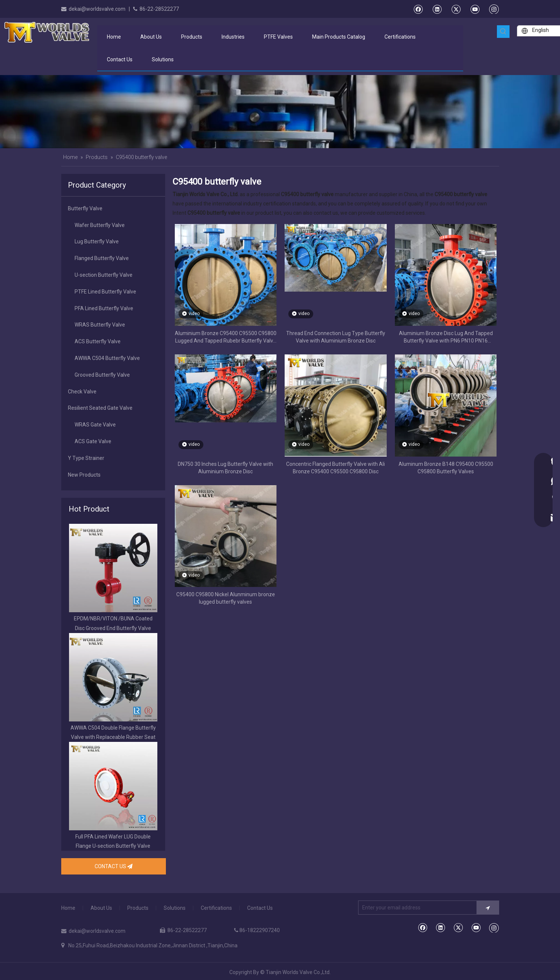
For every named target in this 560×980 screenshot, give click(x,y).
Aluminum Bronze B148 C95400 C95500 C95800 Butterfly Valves (446, 468)
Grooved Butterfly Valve (102, 375)
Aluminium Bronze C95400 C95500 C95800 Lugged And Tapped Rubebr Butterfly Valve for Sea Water (226, 337)
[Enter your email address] (416, 908)
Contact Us (260, 908)
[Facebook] (418, 9)
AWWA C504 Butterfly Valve (107, 358)
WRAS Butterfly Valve (100, 325)
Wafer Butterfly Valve (100, 225)
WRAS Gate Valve (95, 425)
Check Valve (82, 392)
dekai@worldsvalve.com (97, 9)
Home (68, 908)
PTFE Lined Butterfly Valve (105, 292)
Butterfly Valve (85, 208)
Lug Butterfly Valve (97, 241)
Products (138, 908)
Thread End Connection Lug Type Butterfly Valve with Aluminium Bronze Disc (336, 337)
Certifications (216, 908)
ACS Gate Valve (93, 441)
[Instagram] (494, 9)
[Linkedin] (437, 9)
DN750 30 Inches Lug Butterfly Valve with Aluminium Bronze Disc (225, 468)
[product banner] (280, 111)
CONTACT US (114, 866)
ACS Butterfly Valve (98, 341)
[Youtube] (475, 9)
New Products (84, 475)
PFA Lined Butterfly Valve (104, 308)
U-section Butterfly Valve (104, 275)
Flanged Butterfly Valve (102, 258)
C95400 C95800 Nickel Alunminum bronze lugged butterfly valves (226, 598)
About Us (101, 908)
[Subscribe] (488, 908)
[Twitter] (456, 9)
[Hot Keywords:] (503, 32)
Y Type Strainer (86, 458)
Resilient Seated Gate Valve (100, 408)
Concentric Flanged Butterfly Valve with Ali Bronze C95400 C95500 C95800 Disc (335, 468)
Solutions (175, 908)
